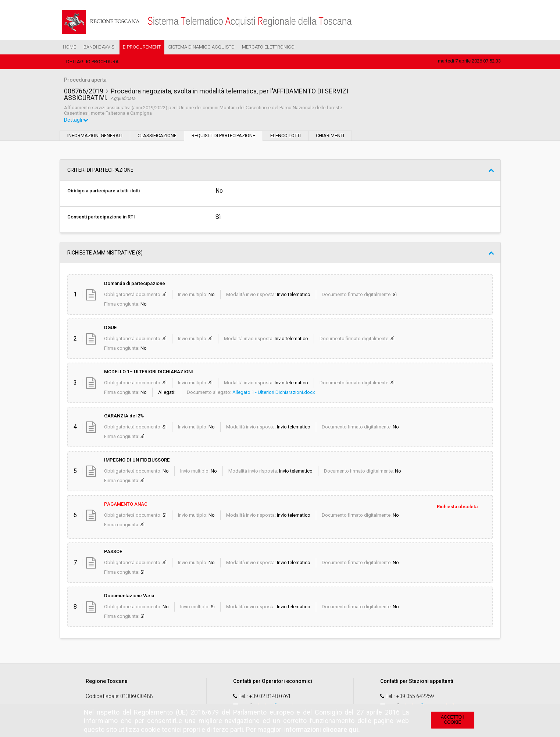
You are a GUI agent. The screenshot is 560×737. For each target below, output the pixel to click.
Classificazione (157, 136)
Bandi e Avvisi (99, 47)
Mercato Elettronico (268, 47)
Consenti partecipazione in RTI (101, 217)
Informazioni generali (95, 136)
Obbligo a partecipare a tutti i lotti (104, 191)
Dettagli (76, 120)
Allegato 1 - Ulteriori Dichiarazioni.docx (274, 392)
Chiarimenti (330, 136)
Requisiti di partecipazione (223, 136)
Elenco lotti (286, 136)
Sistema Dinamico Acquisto (201, 47)
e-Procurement (142, 47)
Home (69, 47)
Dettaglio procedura (92, 62)
